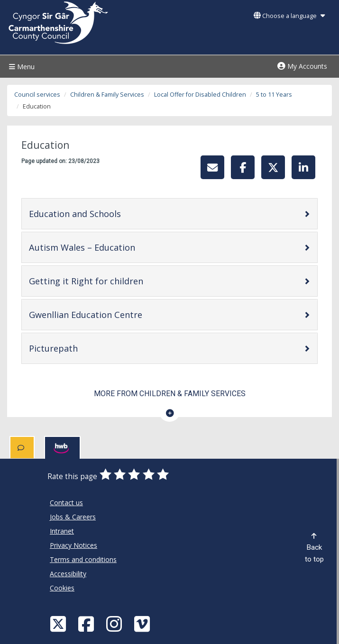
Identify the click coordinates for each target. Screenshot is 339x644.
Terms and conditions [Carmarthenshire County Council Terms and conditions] (83, 559)
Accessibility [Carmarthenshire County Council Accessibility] (68, 574)
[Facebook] (87, 623)
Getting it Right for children (116, 281)
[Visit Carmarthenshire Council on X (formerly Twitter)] (59, 623)
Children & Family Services (107, 95)
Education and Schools (105, 213)
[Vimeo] (143, 623)
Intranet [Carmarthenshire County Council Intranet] (62, 531)
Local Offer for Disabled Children (200, 95)
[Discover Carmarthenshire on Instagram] (115, 623)
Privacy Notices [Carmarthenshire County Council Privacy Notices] (73, 545)
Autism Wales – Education (112, 247)
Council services (37, 95)
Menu (21, 67)
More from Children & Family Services (170, 394)
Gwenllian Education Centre (116, 314)
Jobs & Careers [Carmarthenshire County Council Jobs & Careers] (73, 517)
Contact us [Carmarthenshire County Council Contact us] (66, 503)
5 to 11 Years (274, 95)
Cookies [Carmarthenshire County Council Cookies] (62, 588)
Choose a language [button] (289, 16)
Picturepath (83, 348)
